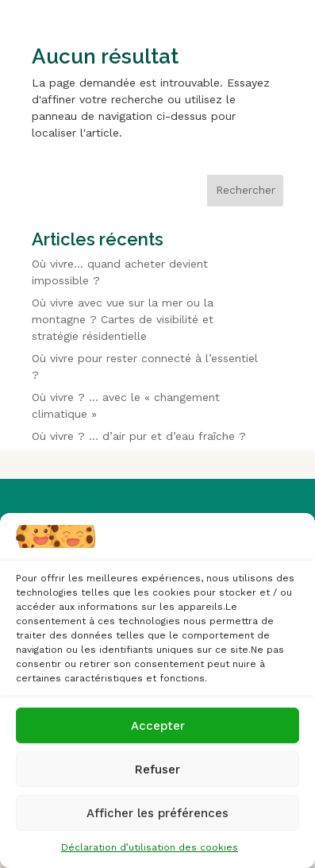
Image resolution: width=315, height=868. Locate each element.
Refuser (157, 770)
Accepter (158, 726)
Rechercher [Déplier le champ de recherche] (246, 190)
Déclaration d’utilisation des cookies (150, 847)
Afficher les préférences (157, 813)
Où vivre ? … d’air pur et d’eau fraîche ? (139, 436)
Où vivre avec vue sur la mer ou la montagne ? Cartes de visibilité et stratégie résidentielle (123, 319)
